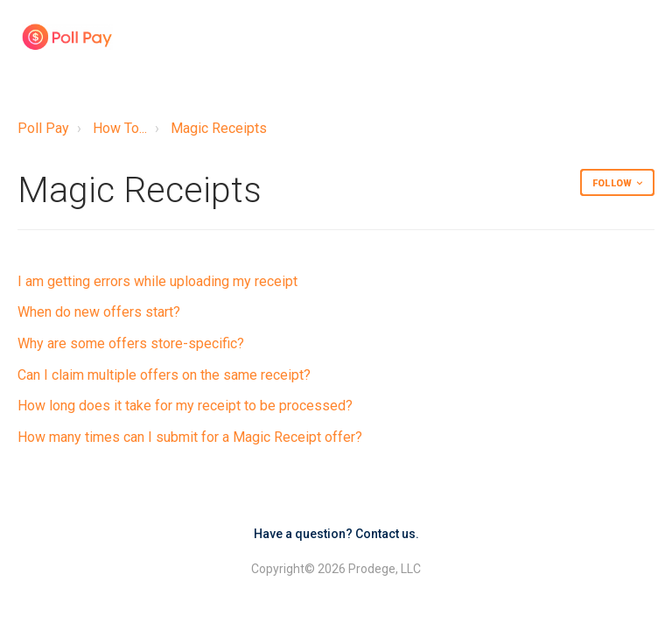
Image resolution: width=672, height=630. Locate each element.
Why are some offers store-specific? (131, 343)
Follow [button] (612, 183)
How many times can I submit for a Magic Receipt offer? (190, 437)
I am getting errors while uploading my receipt (157, 281)
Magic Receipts (219, 128)
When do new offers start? (99, 312)
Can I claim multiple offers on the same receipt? (164, 375)
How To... (120, 128)
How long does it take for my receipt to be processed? (185, 406)
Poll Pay (43, 128)
